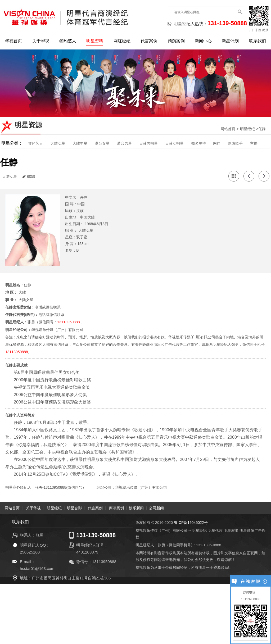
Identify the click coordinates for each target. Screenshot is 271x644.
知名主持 (198, 143)
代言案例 (149, 41)
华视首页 (13, 41)
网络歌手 (235, 143)
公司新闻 (156, 507)
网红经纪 (122, 41)
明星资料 (95, 41)
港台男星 (124, 143)
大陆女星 (58, 143)
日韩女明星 (174, 143)
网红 (217, 143)
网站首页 (228, 129)
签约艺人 (68, 41)
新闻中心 (203, 41)
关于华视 (41, 41)
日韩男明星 (148, 143)
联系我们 (258, 41)
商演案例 (176, 41)
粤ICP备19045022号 (191, 522)
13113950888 (69, 322)
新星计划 (230, 41)
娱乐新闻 (136, 507)
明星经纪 (247, 129)
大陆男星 (80, 143)
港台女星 (102, 143)
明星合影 (74, 507)
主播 (254, 143)
